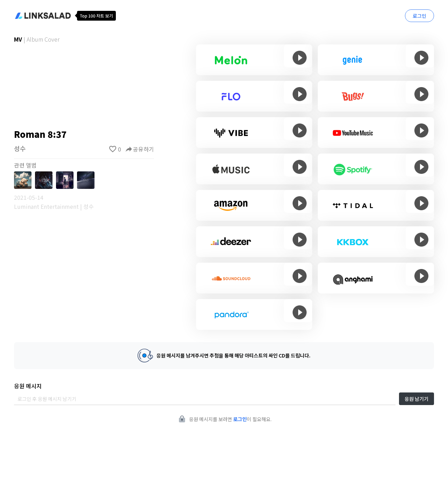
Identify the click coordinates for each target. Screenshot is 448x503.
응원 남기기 (416, 399)
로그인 (419, 16)
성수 (20, 148)
